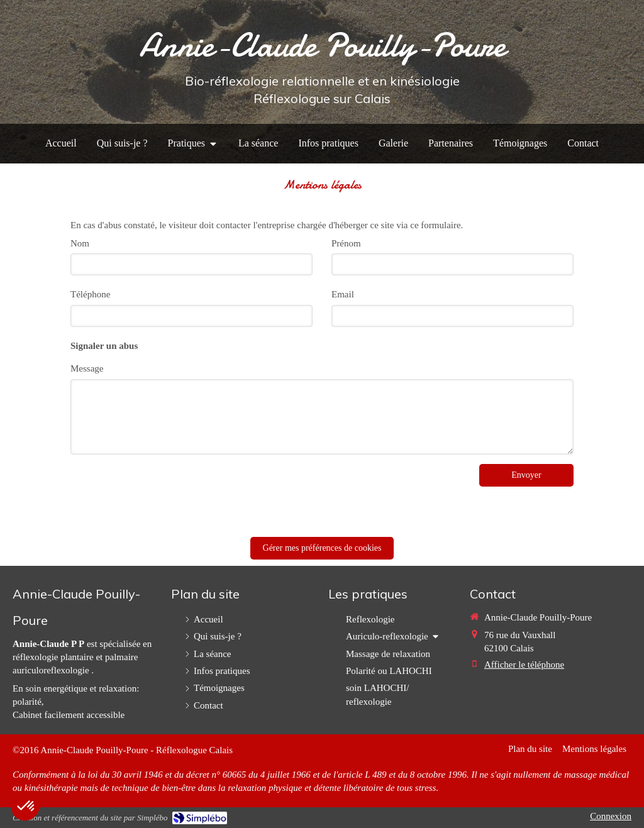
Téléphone (90, 294)
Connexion (611, 816)
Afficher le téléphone (524, 665)
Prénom (346, 243)
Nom (80, 243)
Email (343, 294)
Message (87, 368)
